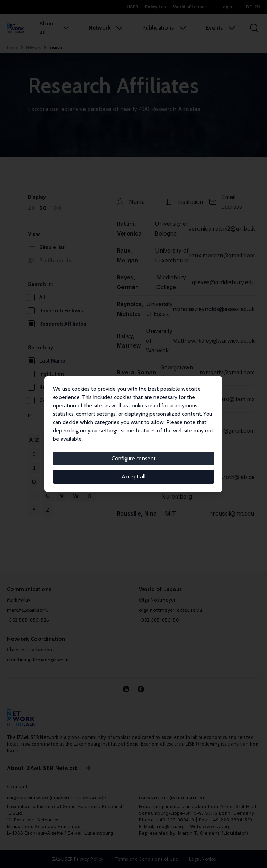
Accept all (134, 476)
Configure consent (134, 458)
